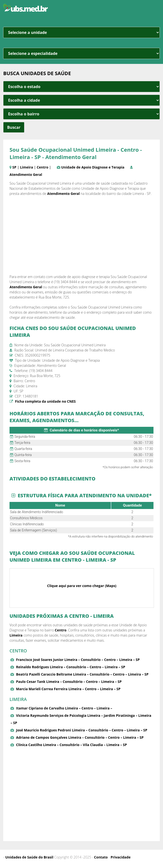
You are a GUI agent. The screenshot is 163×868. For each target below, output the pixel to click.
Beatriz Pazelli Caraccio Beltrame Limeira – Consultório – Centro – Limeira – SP (82, 674)
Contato (101, 857)
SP (15, 167)
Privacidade (121, 857)
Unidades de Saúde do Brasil (29, 857)
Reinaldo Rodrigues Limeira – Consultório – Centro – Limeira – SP (71, 667)
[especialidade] (81, 53)
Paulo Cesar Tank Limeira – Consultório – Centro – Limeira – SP (69, 682)
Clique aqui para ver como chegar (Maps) (82, 586)
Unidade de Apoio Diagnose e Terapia (93, 167)
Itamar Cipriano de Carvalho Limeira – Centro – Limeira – (64, 708)
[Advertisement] (81, 235)
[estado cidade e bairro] (81, 87)
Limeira (26, 167)
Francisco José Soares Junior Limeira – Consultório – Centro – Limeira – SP (78, 660)
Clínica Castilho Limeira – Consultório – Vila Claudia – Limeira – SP (71, 745)
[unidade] (81, 32)
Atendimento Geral (26, 175)
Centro (42, 167)
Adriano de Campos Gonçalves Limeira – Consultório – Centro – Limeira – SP (80, 737)
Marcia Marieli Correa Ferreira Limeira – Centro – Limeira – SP (68, 689)
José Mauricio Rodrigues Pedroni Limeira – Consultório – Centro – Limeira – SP (82, 730)
